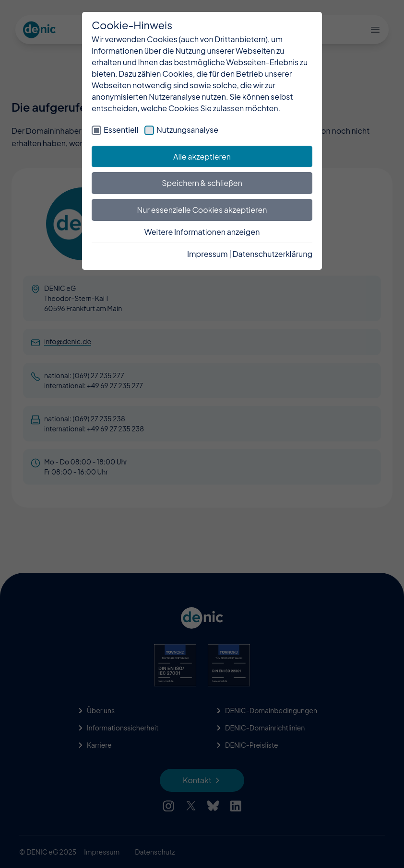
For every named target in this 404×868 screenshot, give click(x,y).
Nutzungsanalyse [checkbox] (187, 130)
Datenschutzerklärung (273, 254)
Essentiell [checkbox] (121, 130)
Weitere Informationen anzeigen (202, 232)
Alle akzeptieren (202, 156)
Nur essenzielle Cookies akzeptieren (202, 210)
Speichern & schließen (202, 183)
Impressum (208, 254)
